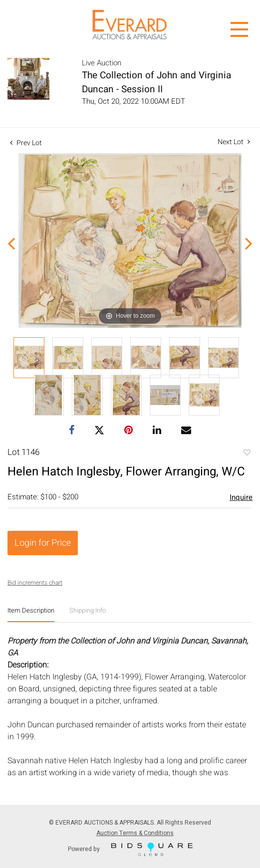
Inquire (241, 497)
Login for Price (43, 543)
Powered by (130, 849)
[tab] (31, 614)
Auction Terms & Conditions (135, 833)
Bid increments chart (35, 583)
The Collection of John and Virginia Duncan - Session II (156, 82)
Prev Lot (26, 143)
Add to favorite (247, 453)
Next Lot (234, 142)
